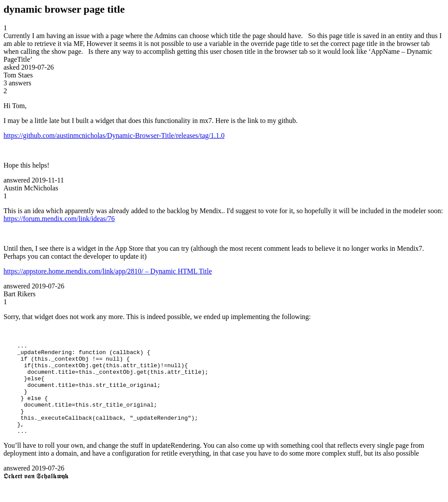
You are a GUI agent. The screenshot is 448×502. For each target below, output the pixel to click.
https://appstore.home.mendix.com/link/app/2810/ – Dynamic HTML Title (108, 271)
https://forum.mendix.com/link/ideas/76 (59, 219)
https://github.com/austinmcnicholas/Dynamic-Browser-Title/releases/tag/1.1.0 (114, 135)
